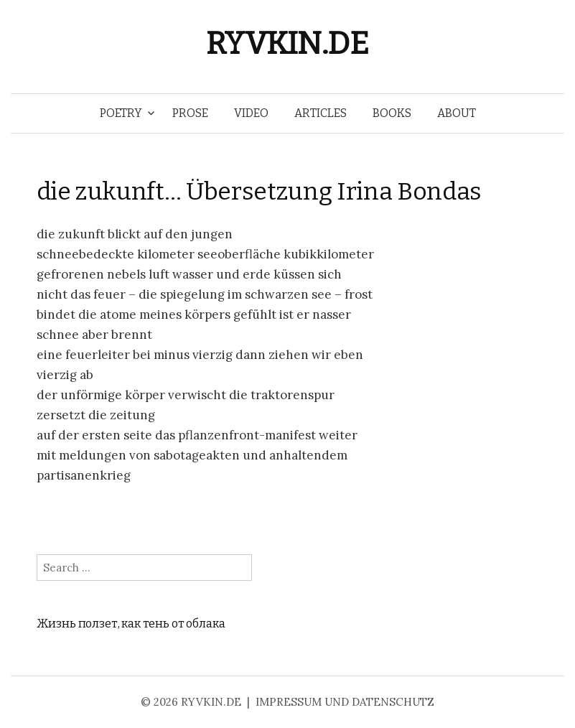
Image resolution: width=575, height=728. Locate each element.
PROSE (190, 113)
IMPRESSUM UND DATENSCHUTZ (345, 702)
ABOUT (457, 113)
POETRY (121, 113)
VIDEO (251, 113)
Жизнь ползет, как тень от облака (131, 624)
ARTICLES (321, 113)
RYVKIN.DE (287, 43)
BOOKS (392, 113)
